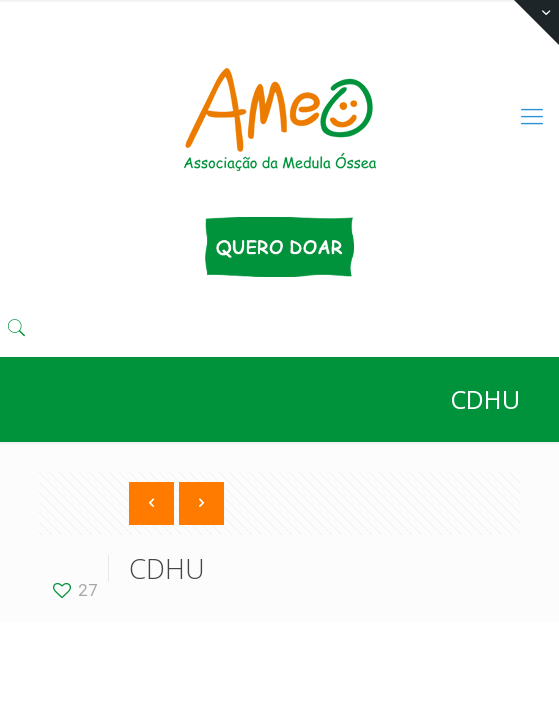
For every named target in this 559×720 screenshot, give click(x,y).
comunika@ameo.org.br (356, 15)
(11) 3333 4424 (196, 15)
